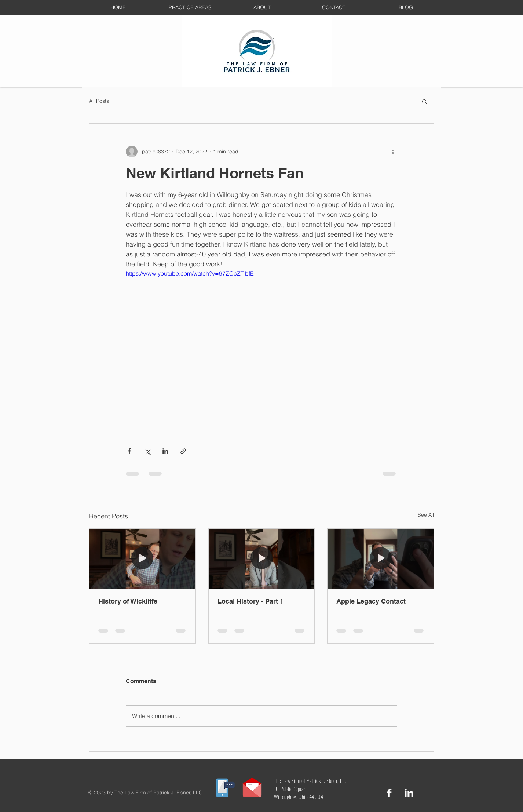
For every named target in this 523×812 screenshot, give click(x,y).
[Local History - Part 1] (262, 558)
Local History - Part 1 (250, 601)
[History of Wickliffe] (142, 558)
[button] (425, 101)
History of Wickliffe (128, 601)
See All (426, 515)
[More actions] (393, 152)
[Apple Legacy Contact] (381, 558)
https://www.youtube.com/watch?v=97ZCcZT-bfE (190, 273)
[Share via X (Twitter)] (147, 451)
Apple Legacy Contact (371, 601)
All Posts (99, 101)
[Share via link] (183, 451)
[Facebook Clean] (389, 793)
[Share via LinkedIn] (165, 451)
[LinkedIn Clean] (409, 793)
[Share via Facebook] (129, 451)
